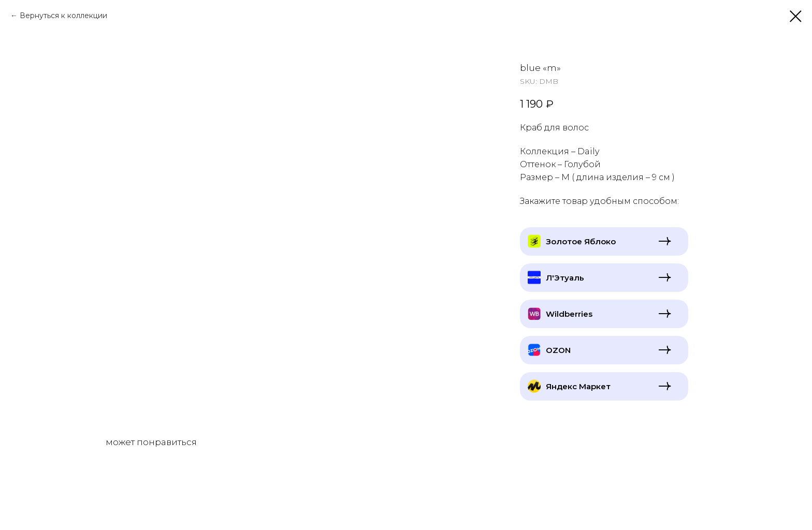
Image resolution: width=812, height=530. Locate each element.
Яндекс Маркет (578, 386)
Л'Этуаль (565, 278)
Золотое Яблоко (581, 241)
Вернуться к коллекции (63, 16)
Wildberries (569, 314)
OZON (558, 350)
